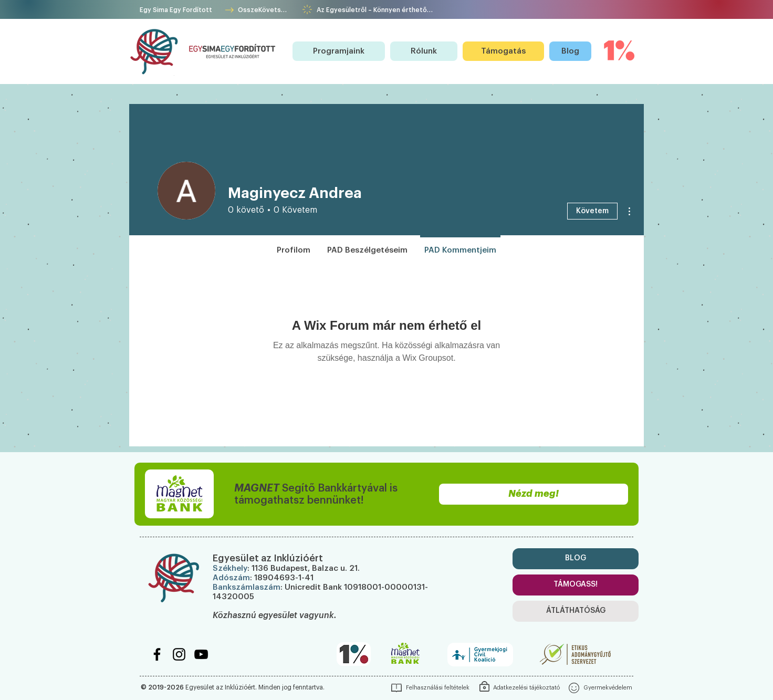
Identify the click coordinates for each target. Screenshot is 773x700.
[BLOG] (576, 559)
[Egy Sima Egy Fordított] (177, 10)
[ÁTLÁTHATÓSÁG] (576, 611)
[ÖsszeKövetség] (256, 10)
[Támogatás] (503, 51)
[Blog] (570, 51)
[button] (339, 51)
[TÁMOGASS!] (576, 585)
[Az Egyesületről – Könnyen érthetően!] (374, 10)
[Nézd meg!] (534, 494)
